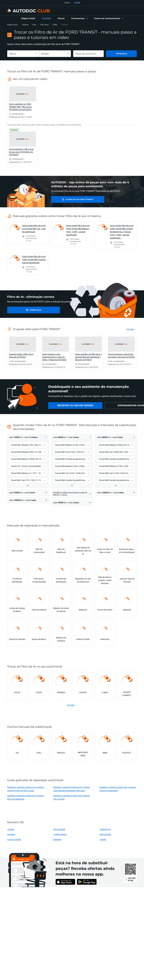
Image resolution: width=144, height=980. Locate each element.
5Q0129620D (105, 834)
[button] (79, 19)
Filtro (34, 25)
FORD (55, 25)
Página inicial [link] (12, 25)
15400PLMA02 (60, 834)
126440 (103, 839)
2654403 (11, 834)
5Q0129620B (59, 829)
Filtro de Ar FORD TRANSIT (71, 199)
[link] (28, 19)
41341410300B (14, 839)
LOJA (67, 3)
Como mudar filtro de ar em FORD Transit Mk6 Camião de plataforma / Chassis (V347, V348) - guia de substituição (122, 232)
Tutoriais (25, 25)
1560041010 (105, 829)
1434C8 (11, 829)
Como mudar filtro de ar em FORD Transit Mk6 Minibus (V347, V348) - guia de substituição (78, 230)
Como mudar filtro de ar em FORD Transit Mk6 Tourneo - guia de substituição (34, 260)
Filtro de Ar (44, 25)
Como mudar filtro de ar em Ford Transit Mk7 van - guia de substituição (34, 229)
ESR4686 (57, 839)
